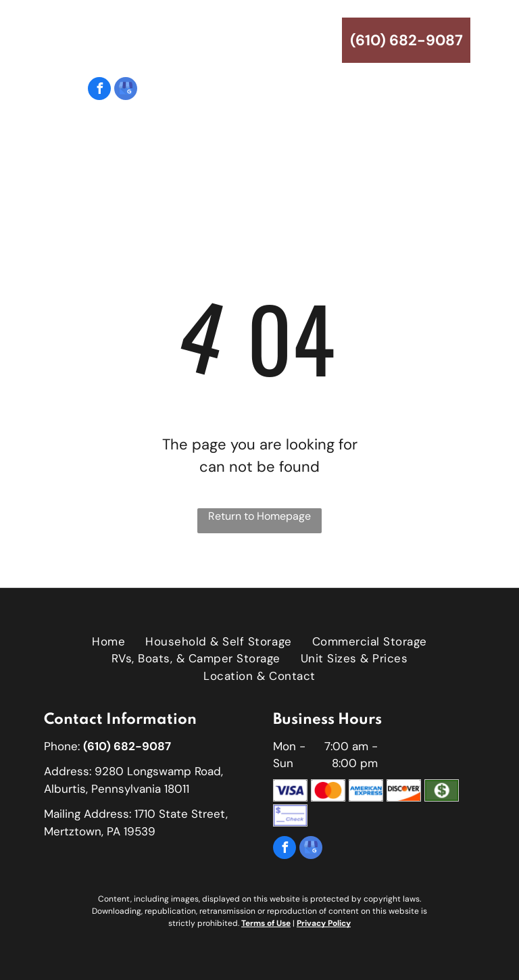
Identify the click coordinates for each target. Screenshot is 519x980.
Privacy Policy (324, 923)
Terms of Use (266, 923)
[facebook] (99, 90)
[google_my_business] (126, 90)
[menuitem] (108, 175)
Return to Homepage (259, 516)
